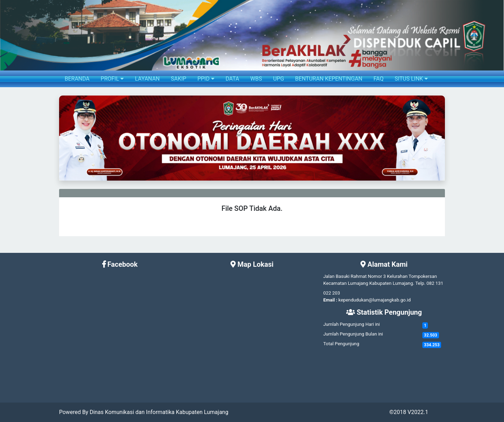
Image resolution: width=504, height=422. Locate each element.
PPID (206, 79)
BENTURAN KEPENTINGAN (329, 79)
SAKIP (178, 79)
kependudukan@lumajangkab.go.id (375, 300)
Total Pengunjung (341, 344)
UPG (279, 79)
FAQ (379, 79)
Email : (330, 300)
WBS (256, 79)
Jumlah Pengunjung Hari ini (352, 324)
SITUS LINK (411, 79)
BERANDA (77, 79)
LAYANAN (147, 79)
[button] (65, 138)
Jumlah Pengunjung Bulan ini (353, 334)
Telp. (420, 283)
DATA (232, 79)
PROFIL (112, 79)
